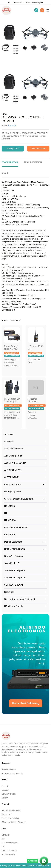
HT (6, 513)
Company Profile (9, 794)
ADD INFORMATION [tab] (33, 162)
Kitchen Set (10, 535)
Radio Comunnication (11, 810)
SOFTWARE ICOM (13, 585)
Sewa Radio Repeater (15, 570)
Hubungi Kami (13, 149)
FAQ (4, 847)
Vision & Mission (9, 769)
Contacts (5, 835)
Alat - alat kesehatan (14, 449)
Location (5, 790)
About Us (6, 786)
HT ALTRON (10, 520)
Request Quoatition (10, 843)
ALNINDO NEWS (13, 470)
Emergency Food (13, 492)
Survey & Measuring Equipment (20, 599)
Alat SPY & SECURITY (15, 463)
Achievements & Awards (12, 773)
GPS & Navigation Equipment (18, 499)
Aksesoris (9, 441)
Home (4, 114)
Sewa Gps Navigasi (14, 556)
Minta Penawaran (38, 149)
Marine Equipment (13, 542)
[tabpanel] (26, 246)
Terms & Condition (9, 851)
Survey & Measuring (10, 818)
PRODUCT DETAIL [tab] (10, 162)
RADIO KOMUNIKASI (15, 549)
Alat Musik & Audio (13, 456)
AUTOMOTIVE (11, 477)
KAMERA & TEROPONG (16, 527)
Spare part (9, 592)
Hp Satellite (10, 506)
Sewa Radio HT (12, 563)
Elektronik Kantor (13, 484)
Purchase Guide (8, 854)
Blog (4, 839)
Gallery (5, 798)
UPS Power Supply (13, 606)
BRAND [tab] (5, 173)
